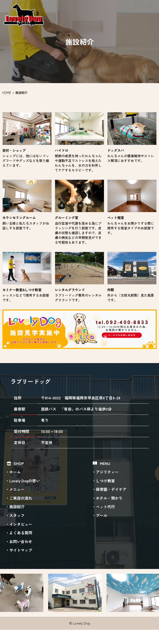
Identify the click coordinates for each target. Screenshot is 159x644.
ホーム (15, 472)
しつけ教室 (105, 481)
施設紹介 (17, 507)
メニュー (17, 489)
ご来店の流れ (21, 498)
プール (102, 515)
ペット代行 (105, 507)
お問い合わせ (21, 541)
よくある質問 (21, 533)
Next (155, 593)
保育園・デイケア (111, 489)
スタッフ (17, 515)
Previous (5, 593)
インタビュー (21, 524)
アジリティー (107, 472)
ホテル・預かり (109, 498)
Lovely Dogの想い (25, 481)
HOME (7, 92)
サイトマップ (21, 550)
